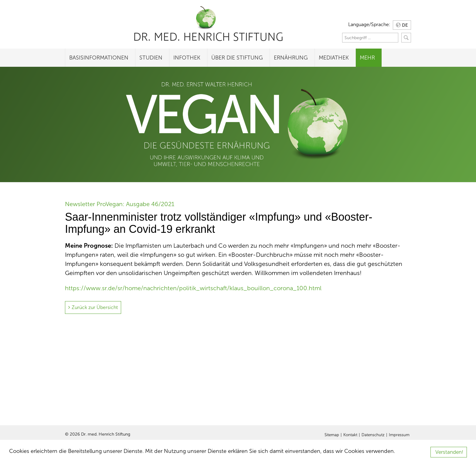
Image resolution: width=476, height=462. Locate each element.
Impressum (399, 435)
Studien (151, 58)
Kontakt (350, 435)
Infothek (187, 58)
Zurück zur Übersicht (95, 307)
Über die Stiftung (237, 58)
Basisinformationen (99, 58)
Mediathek (334, 58)
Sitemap (332, 435)
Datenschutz (373, 435)
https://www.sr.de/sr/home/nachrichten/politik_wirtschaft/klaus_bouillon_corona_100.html (193, 288)
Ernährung (291, 58)
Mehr (367, 58)
